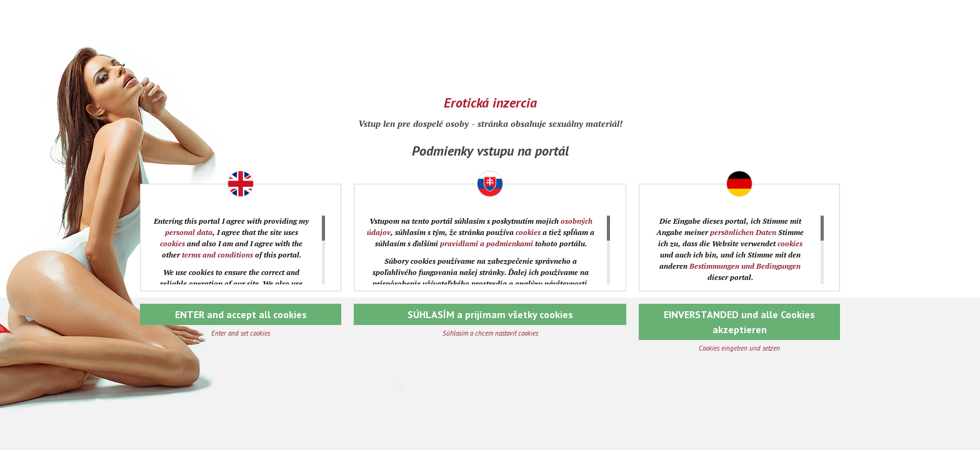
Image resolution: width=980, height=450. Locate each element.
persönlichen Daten (743, 232)
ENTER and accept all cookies (241, 314)
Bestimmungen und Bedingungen (745, 266)
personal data (189, 232)
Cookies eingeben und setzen (739, 348)
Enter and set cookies (241, 333)
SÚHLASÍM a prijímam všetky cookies (490, 314)
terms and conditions (217, 255)
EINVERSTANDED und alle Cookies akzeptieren (739, 322)
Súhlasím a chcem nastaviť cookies (490, 333)
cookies (172, 243)
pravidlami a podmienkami (487, 243)
